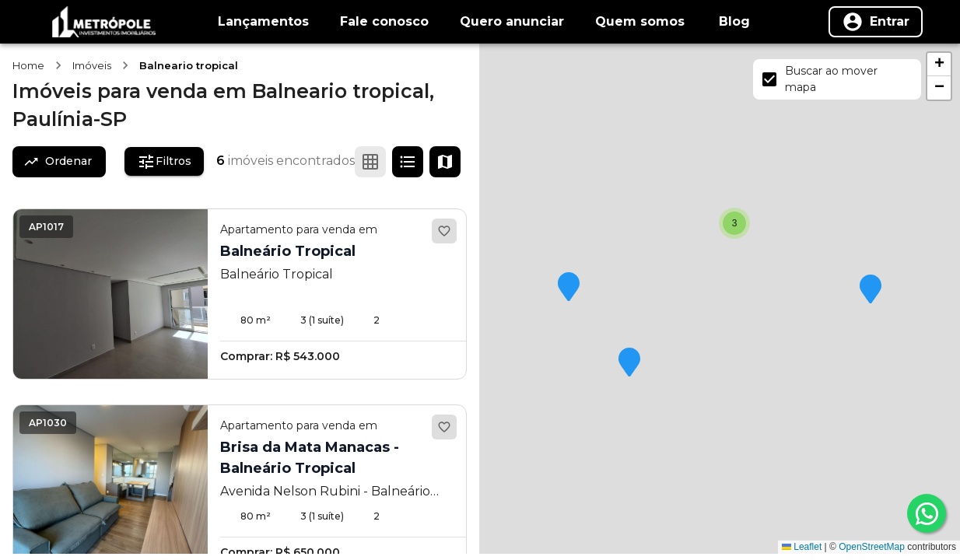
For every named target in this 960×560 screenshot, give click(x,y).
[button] (871, 290)
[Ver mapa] (445, 162)
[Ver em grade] (370, 162)
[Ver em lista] (408, 162)
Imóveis (92, 65)
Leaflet (802, 547)
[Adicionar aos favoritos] (444, 231)
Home (28, 65)
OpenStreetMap (872, 547)
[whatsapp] (927, 513)
